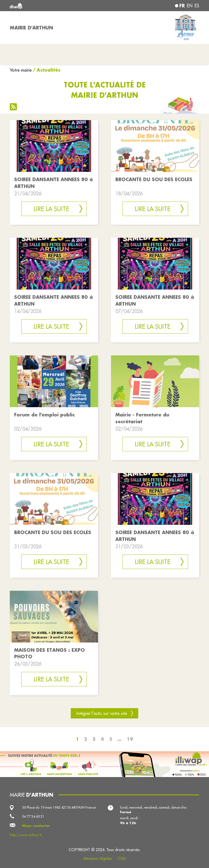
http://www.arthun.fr (26, 835)
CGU (122, 858)
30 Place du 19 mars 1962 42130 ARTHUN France (59, 807)
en (190, 6)
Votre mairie (21, 70)
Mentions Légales (98, 858)
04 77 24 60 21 (33, 816)
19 (130, 739)
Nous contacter (36, 826)
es (197, 6)
